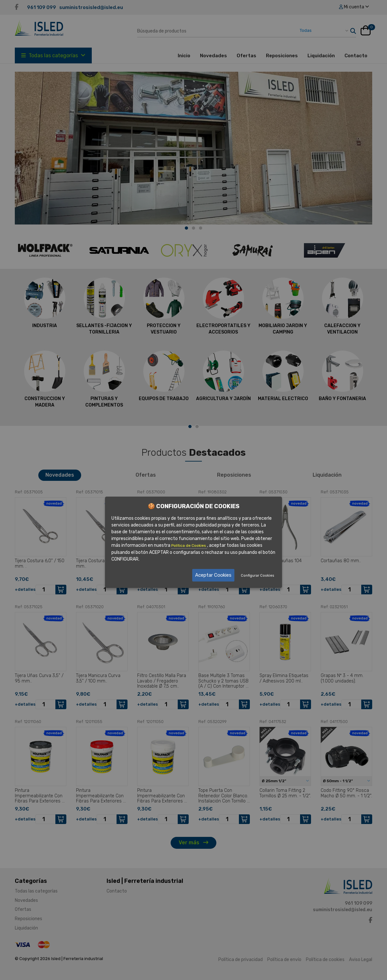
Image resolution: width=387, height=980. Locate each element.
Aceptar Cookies (213, 575)
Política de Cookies (189, 545)
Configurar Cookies (257, 576)
